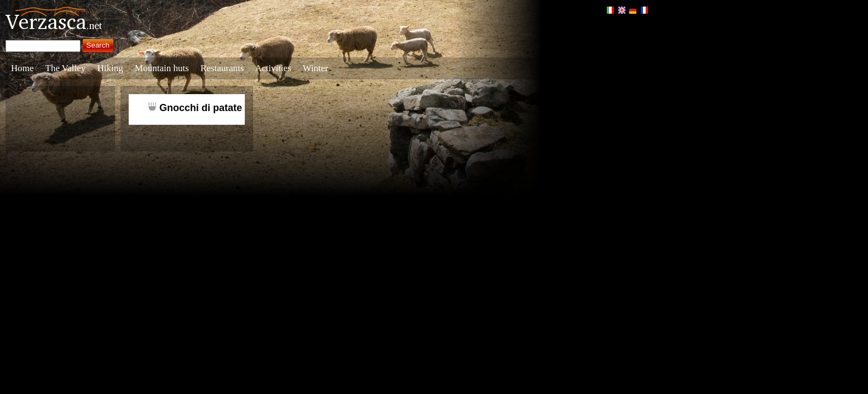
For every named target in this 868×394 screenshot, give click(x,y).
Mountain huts (162, 68)
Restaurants (222, 68)
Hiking (110, 68)
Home (22, 68)
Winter (316, 68)
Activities (273, 68)
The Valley (66, 68)
